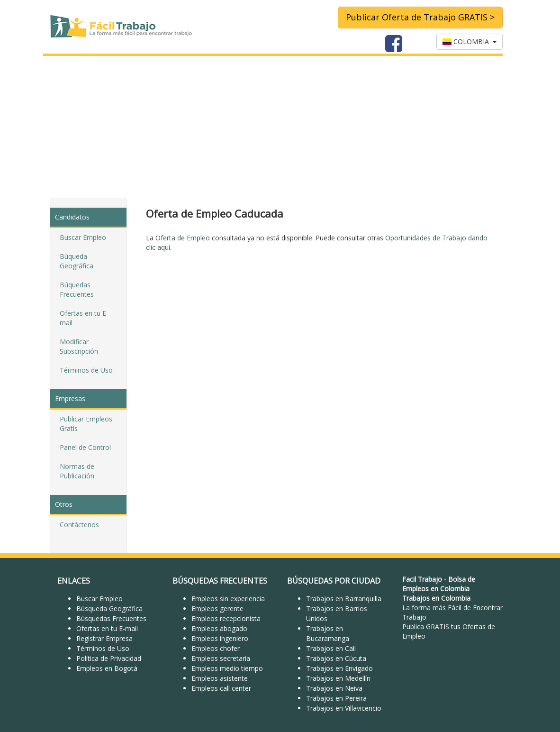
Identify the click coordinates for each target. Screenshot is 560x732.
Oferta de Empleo (183, 238)
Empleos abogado (219, 628)
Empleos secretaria (221, 658)
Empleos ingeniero (220, 638)
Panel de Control (85, 447)
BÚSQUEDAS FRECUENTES (220, 581)
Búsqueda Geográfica (109, 608)
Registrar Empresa (104, 638)
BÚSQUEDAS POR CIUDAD (334, 581)
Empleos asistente (220, 678)
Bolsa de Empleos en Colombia (439, 584)
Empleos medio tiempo (227, 668)
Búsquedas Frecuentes (111, 618)
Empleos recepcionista (226, 618)
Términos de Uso (86, 370)
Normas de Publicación (77, 471)
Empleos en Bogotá (107, 668)
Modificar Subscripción (79, 346)
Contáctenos (79, 525)
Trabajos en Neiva (334, 688)
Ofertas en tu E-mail (84, 318)
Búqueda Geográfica (77, 261)
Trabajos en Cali (331, 648)
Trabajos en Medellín (338, 678)
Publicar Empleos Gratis (86, 424)
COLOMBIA (470, 41)
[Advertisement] (280, 127)
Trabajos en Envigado (339, 668)
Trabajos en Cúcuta (336, 658)
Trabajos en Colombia (436, 598)
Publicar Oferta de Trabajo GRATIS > (420, 17)
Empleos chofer (216, 648)
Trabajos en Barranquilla (344, 599)
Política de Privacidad (109, 658)
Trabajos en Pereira (336, 698)
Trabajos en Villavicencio (344, 708)
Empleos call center (221, 688)
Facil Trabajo (422, 579)
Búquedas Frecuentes (77, 289)
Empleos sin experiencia (228, 599)
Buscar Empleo (83, 237)
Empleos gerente (217, 608)
